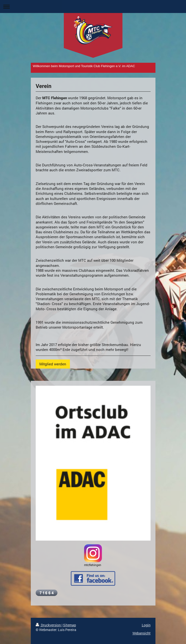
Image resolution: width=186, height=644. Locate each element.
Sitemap (70, 625)
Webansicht (142, 633)
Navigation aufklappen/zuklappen (93, 6)
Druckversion (49, 625)
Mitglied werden (53, 364)
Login (146, 625)
